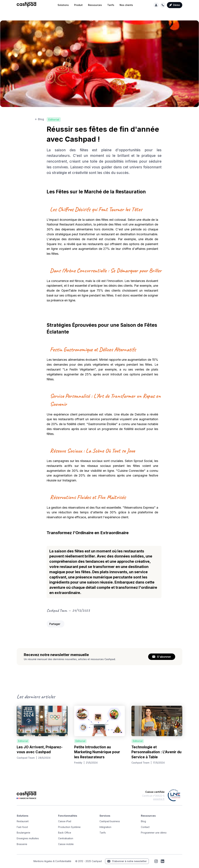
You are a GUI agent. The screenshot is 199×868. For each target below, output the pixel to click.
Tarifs (111, 5)
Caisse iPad (65, 821)
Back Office (65, 833)
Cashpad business (110, 821)
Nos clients (126, 5)
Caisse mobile (66, 844)
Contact (145, 827)
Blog (143, 821)
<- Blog (39, 119)
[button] (63, 5)
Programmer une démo (154, 833)
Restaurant (23, 821)
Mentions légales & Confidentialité (52, 861)
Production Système (69, 827)
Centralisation (66, 838)
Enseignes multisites (28, 838)
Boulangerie (23, 833)
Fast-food (22, 827)
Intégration (105, 827)
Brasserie (22, 844)
